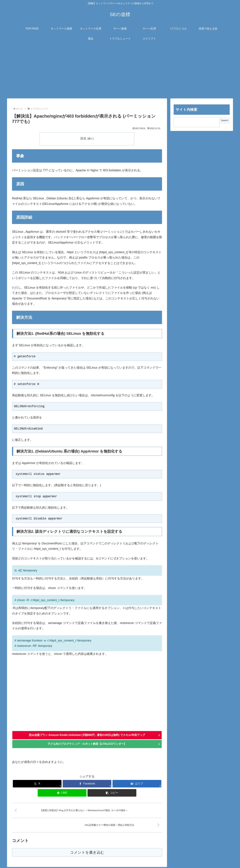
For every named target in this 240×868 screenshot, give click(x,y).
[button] (112, 794)
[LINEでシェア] (62, 794)
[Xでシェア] (37, 785)
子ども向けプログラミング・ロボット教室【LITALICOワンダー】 (87, 745)
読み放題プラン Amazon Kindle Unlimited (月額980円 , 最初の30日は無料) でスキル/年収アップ (87, 736)
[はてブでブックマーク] (137, 785)
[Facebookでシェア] (87, 785)
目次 (83, 138)
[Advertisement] (120, 71)
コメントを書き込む (87, 853)
